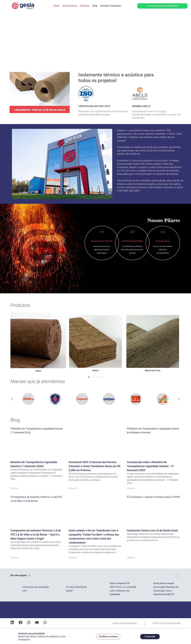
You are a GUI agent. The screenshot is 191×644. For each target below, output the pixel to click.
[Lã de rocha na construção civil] (15, 589)
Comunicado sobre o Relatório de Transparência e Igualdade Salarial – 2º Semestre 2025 (150, 466)
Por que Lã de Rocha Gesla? (76, 589)
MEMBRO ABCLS (141, 106)
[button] (89, 377)
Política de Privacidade (166, 623)
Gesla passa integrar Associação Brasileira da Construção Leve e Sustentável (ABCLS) (166, 589)
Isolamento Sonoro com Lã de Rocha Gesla (152, 530)
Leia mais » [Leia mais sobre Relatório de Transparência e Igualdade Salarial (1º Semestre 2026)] (15, 488)
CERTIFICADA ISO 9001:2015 (94, 106)
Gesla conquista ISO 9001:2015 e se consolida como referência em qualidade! (123, 589)
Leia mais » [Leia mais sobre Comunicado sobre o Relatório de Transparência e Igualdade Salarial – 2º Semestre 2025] (131, 488)
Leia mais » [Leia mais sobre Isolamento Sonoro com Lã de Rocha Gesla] (131, 558)
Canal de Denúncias (122, 623)
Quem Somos (70, 6)
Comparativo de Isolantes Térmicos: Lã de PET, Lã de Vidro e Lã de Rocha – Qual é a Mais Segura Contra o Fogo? (36, 535)
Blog (95, 6)
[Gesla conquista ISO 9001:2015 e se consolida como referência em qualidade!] (102, 589)
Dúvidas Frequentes (111, 6)
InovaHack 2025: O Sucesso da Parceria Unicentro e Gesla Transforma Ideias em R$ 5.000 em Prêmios (95, 466)
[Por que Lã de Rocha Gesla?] (59, 589)
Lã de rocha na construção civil (36, 589)
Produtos (85, 6)
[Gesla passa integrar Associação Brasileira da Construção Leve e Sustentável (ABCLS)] (146, 589)
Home (56, 6)
